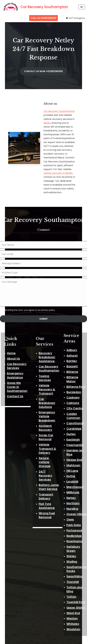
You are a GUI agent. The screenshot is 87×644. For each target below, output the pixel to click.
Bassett (73, 359)
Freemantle (75, 438)
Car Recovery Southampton (59, 112)
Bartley (72, 354)
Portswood (75, 523)
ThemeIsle (55, 641)
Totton (72, 590)
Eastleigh (74, 433)
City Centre (75, 401)
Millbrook (73, 485)
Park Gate (74, 518)
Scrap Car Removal (47, 431)
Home (11, 346)
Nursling (73, 502)
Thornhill (73, 575)
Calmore (73, 396)
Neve (29, 641)
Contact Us (15, 390)
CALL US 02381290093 (43, 18)
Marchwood (76, 480)
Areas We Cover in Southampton (17, 380)
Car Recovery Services (17, 359)
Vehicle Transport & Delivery (48, 442)
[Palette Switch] (75, 18)
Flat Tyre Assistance (47, 499)
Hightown (74, 458)
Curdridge (74, 422)
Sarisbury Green (74, 542)
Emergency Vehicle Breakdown (47, 410)
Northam (74, 496)
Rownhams (75, 534)
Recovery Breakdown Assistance (47, 350)
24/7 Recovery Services (46, 469)
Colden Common (74, 409)
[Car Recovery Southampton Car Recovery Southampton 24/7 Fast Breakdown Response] (35, 7)
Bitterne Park (76, 380)
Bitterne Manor (73, 372)
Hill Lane (73, 464)
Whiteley (73, 617)
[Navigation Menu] (82, 7)
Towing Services (45, 371)
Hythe (71, 469)
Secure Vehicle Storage (45, 455)
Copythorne (76, 416)
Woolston (74, 622)
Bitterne (73, 365)
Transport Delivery (46, 490)
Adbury (72, 343)
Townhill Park (76, 595)
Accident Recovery (46, 421)
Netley (47, 123)
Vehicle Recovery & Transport (47, 383)
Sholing (72, 555)
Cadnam (74, 391)
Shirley (72, 549)
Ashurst (73, 349)
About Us (13, 352)
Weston (73, 611)
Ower (71, 512)
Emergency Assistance (15, 369)
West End (74, 606)
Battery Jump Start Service (49, 480)
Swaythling (75, 570)
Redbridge (75, 529)
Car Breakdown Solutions (47, 396)
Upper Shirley (77, 601)
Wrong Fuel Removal (47, 509)
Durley (72, 427)
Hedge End (75, 453)
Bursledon (74, 385)
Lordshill (73, 475)
